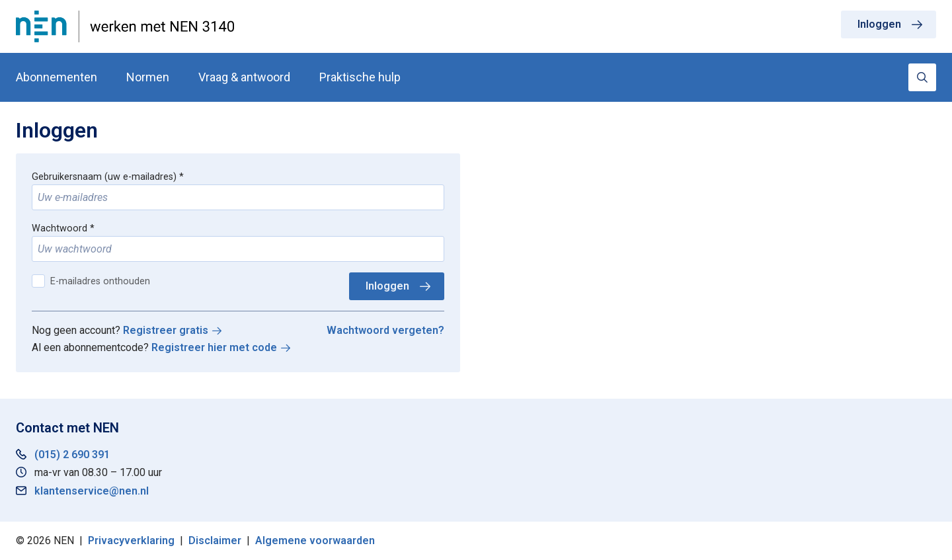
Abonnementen (57, 77)
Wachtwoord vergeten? (385, 330)
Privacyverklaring (131, 540)
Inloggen (879, 24)
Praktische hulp (360, 77)
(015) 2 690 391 (72, 455)
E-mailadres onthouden (100, 281)
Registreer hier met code (214, 347)
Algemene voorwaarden (315, 540)
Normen (148, 77)
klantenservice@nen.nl (92, 491)
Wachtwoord (59, 228)
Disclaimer (215, 540)
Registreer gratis (166, 330)
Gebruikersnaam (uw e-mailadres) (104, 177)
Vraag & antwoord (244, 77)
